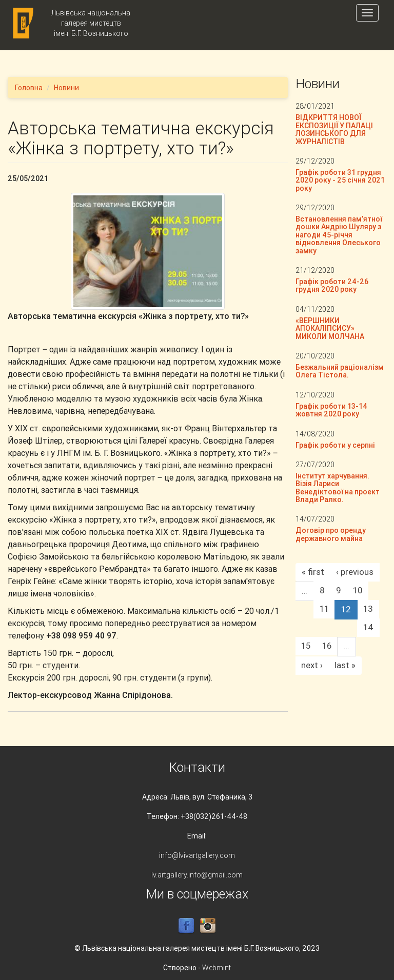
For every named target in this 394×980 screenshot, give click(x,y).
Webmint (216, 968)
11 (324, 609)
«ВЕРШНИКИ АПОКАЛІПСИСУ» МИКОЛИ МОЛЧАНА (330, 328)
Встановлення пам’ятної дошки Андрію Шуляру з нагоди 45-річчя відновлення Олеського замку (339, 235)
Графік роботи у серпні (335, 445)
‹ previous (355, 572)
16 (327, 646)
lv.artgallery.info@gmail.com (197, 875)
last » (345, 665)
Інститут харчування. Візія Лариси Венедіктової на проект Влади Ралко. (338, 488)
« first (313, 572)
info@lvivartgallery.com (197, 855)
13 (368, 609)
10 (358, 590)
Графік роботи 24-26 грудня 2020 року (332, 285)
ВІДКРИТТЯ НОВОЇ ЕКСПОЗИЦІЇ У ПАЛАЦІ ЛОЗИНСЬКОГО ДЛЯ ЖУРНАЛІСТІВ (334, 129)
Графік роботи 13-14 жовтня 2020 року (331, 410)
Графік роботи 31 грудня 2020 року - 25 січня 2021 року (340, 180)
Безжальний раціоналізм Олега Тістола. (340, 371)
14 (368, 627)
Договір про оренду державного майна (331, 534)
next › (312, 665)
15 (306, 646)
